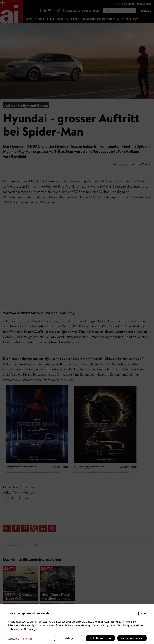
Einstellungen (69, 638)
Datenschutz (13, 639)
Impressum (27, 639)
